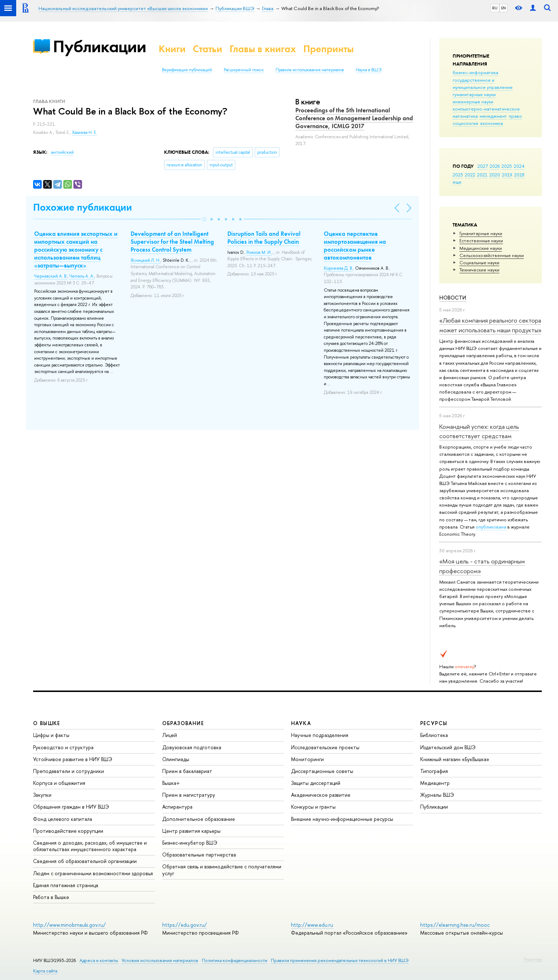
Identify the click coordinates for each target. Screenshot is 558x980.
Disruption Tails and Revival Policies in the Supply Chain (264, 238)
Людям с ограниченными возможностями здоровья (93, 873)
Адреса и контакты (99, 960)
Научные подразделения (320, 735)
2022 (470, 175)
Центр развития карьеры (191, 831)
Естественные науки (481, 240)
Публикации (99, 46)
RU (495, 8)
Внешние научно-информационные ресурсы (342, 819)
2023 (458, 175)
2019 (507, 175)
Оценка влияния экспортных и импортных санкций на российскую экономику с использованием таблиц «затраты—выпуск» (76, 250)
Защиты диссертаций (316, 783)
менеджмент (493, 116)
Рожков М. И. (259, 252)
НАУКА (301, 723)
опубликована (491, 527)
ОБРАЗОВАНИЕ (183, 723)
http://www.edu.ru (312, 925)
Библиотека (434, 735)
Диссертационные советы (322, 771)
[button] (204, 219)
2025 (507, 166)
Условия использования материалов (160, 960)
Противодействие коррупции (68, 831)
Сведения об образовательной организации (85, 861)
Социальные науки (479, 262)
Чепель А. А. (82, 276)
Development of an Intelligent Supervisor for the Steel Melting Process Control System (172, 242)
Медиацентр (435, 783)
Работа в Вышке (51, 897)
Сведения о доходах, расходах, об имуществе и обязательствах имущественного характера (90, 846)
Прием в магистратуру (189, 795)
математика (465, 116)
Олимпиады (176, 759)
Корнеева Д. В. (338, 268)
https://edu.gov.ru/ (185, 925)
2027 (483, 166)
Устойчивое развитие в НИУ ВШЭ (73, 759)
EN (503, 8)
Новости (453, 298)
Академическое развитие (321, 795)
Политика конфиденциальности (235, 960)
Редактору (533, 959)
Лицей (170, 735)
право (515, 116)
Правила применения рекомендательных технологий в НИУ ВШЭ (340, 960)
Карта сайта (45, 971)
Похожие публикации (83, 207)
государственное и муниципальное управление (483, 84)
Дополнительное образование (199, 819)
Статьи (208, 49)
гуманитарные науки (474, 94)
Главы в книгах (263, 49)
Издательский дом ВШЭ (448, 747)
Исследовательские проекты (325, 747)
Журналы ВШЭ (437, 795)
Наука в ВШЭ (369, 70)
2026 (495, 166)
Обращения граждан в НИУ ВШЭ (71, 807)
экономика (491, 123)
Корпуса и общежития (59, 783)
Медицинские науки (481, 248)
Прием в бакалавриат (187, 771)
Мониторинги (307, 759)
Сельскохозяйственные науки (492, 255)
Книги (172, 49)
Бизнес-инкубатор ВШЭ (190, 843)
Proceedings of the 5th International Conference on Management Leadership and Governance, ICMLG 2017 (354, 118)
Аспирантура (177, 807)
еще (457, 182)
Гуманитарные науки (481, 233)
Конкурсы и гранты (313, 807)
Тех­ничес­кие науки (479, 270)
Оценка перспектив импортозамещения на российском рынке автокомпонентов (355, 246)
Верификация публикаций (187, 70)
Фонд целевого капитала (63, 819)
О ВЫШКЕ (47, 723)
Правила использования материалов (310, 70)
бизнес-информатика (475, 72)
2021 (482, 175)
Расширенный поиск (244, 70)
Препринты (328, 49)
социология (465, 123)
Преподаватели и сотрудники (69, 771)
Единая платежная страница (66, 885)
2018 (519, 175)
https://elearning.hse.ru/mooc (455, 925)
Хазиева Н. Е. (85, 132)
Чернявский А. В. (51, 276)
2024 (519, 166)
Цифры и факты (51, 735)
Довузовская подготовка (192, 747)
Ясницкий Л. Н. (146, 260)
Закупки (42, 795)
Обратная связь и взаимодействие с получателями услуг (222, 870)
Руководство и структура (63, 747)
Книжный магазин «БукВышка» (455, 759)
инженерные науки (473, 102)
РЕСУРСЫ (434, 723)
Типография (434, 771)
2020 (495, 175)
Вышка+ (171, 783)
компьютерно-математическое (486, 109)
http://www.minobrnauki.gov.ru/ (69, 925)
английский (62, 152)
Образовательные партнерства (199, 855)
